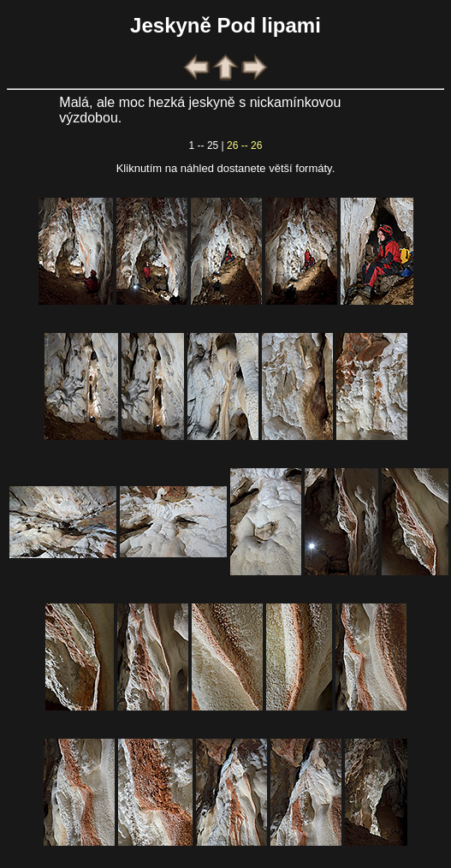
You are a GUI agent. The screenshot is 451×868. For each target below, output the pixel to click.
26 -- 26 (244, 146)
